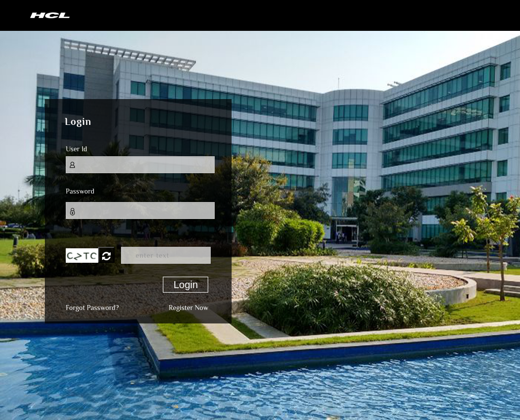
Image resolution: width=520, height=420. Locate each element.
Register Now (189, 308)
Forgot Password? (92, 308)
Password (80, 191)
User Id (76, 149)
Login (186, 285)
